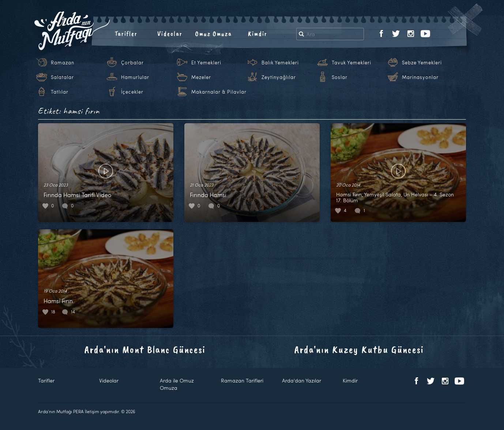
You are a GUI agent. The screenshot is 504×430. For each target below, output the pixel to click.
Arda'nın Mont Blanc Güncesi (145, 349)
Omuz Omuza (214, 34)
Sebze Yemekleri (422, 63)
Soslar (340, 77)
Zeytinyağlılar (279, 77)
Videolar (170, 34)
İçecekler (132, 92)
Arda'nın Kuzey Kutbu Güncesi (359, 349)
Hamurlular (135, 77)
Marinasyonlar (420, 77)
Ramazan (63, 63)
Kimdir (258, 34)
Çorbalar (132, 63)
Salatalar (62, 77)
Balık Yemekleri (280, 63)
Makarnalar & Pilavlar (219, 92)
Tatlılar (60, 92)
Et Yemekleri (206, 63)
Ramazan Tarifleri (242, 380)
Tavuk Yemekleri (351, 63)
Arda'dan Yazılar (302, 380)
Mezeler (201, 77)
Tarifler (126, 34)
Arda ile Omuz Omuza (177, 384)
